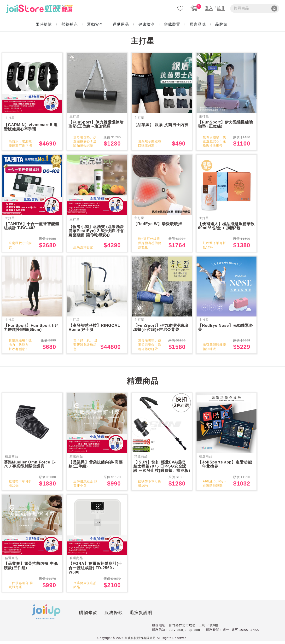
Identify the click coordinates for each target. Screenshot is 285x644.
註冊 (221, 8)
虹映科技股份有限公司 (140, 641)
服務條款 (92, 616)
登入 (209, 8)
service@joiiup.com (184, 633)
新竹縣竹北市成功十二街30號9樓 (194, 628)
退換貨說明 (119, 616)
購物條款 (66, 616)
